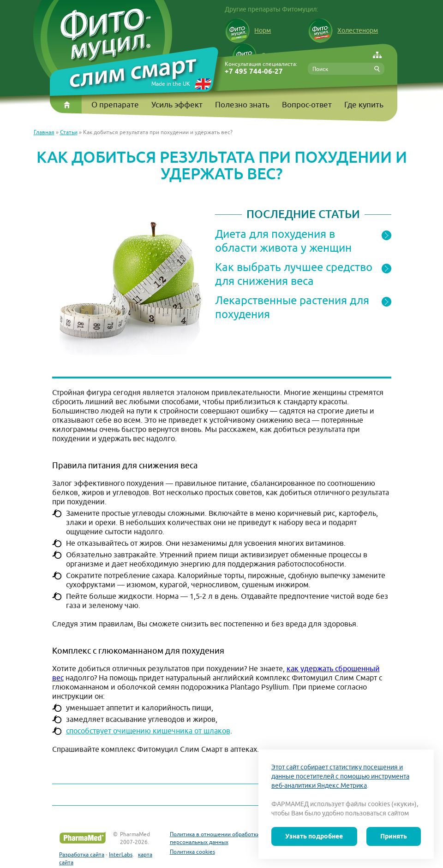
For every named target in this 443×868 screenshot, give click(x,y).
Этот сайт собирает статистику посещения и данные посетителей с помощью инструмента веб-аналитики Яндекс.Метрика (340, 776)
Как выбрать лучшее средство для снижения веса (294, 274)
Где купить (364, 105)
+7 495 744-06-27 (254, 72)
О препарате (115, 105)
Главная (44, 132)
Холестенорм (343, 30)
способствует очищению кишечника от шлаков (148, 731)
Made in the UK (171, 84)
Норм (248, 30)
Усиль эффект (177, 105)
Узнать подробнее (314, 836)
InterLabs (121, 854)
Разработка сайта (82, 854)
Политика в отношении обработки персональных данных (215, 838)
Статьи (69, 132)
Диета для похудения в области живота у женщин (283, 241)
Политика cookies (192, 852)
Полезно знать (242, 105)
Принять (394, 836)
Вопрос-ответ (307, 105)
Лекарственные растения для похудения (292, 307)
